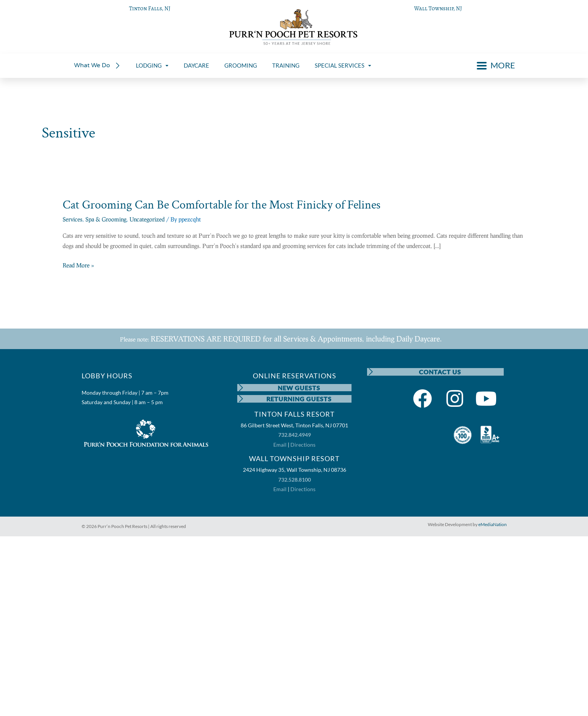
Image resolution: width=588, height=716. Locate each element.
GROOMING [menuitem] (241, 65)
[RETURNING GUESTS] (241, 399)
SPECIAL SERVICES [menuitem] (343, 65)
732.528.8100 (295, 480)
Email (280, 445)
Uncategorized (147, 219)
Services (73, 219)
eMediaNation (493, 525)
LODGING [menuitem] (152, 65)
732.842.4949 (295, 435)
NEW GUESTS (299, 388)
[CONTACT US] (371, 372)
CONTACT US (440, 372)
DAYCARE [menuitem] (196, 65)
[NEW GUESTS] (241, 388)
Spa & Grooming (106, 219)
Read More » (78, 266)
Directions (303, 445)
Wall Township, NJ (438, 8)
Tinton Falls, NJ (150, 8)
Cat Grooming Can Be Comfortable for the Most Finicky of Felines (221, 205)
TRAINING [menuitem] (286, 65)
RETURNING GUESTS (299, 399)
